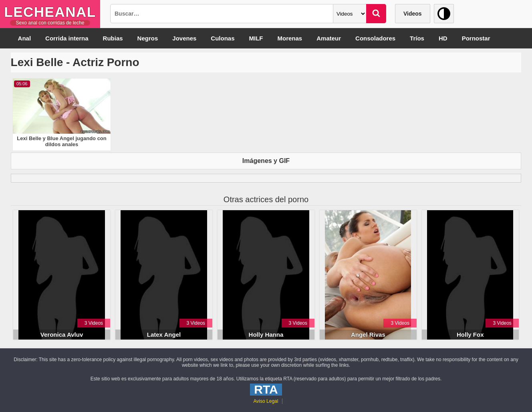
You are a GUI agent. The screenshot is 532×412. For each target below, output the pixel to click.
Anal (25, 38)
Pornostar (476, 38)
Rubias (113, 38)
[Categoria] (350, 14)
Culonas (223, 38)
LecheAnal (50, 12)
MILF (256, 38)
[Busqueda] (222, 14)
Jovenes (184, 38)
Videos (413, 14)
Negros (148, 38)
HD (443, 38)
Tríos (417, 38)
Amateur (329, 38)
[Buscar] (376, 14)
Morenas (290, 38)
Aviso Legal (266, 401)
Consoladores (375, 38)
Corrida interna (67, 38)
